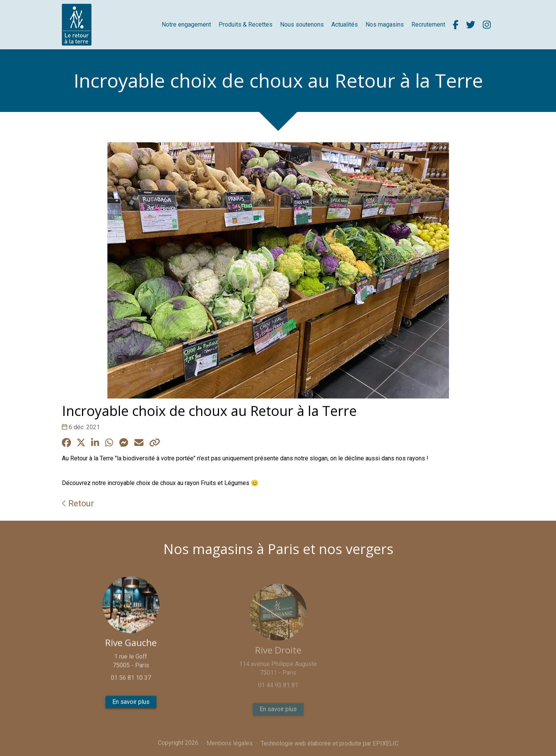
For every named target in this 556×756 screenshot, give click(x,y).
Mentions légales (230, 747)
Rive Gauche (131, 646)
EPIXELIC (386, 748)
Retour (78, 503)
